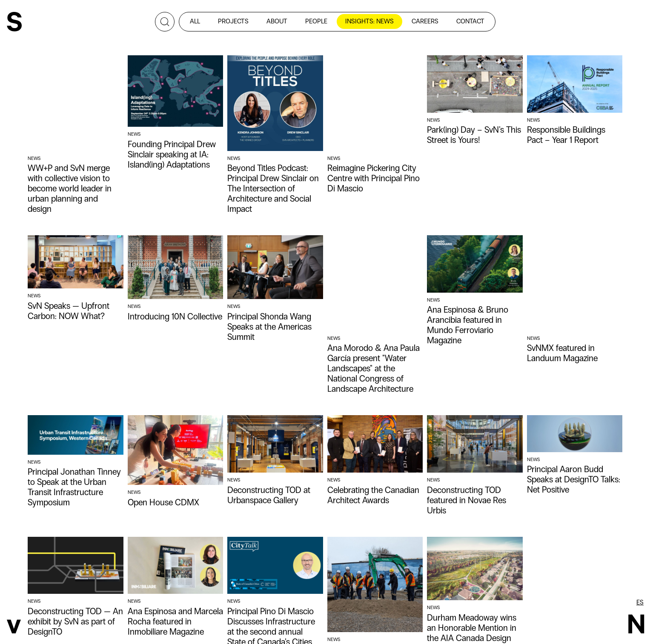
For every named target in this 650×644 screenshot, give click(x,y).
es (640, 602)
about (277, 21)
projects (233, 21)
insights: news (369, 21)
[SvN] (14, 23)
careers (425, 21)
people (316, 21)
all (195, 21)
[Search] (165, 22)
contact (470, 21)
